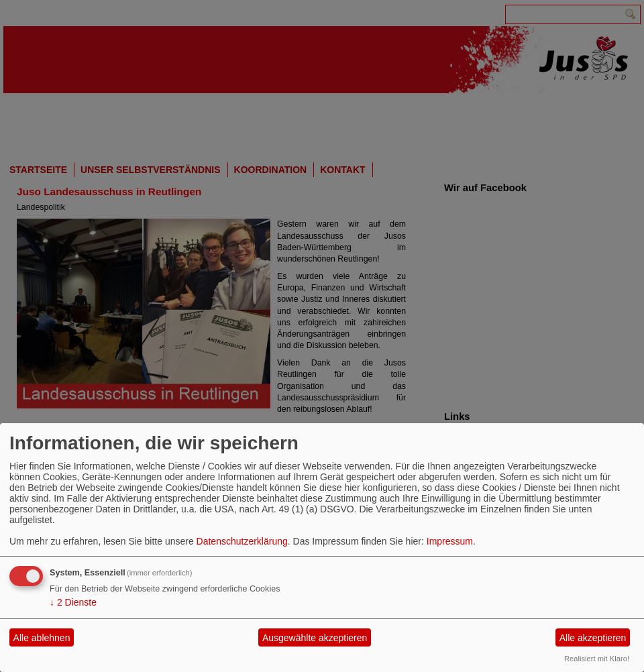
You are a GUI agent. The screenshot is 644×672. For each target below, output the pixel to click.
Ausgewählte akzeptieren (315, 638)
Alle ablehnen (42, 638)
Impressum (450, 541)
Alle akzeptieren (593, 638)
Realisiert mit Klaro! (597, 659)
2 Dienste (73, 602)
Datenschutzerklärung (242, 541)
